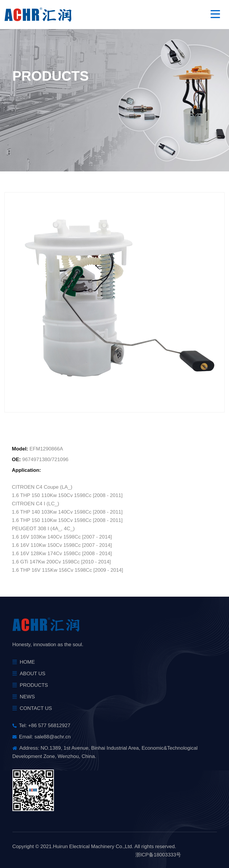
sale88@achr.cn (52, 737)
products (34, 685)
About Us (33, 674)
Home (27, 662)
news (27, 697)
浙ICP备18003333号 (158, 855)
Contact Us (36, 708)
